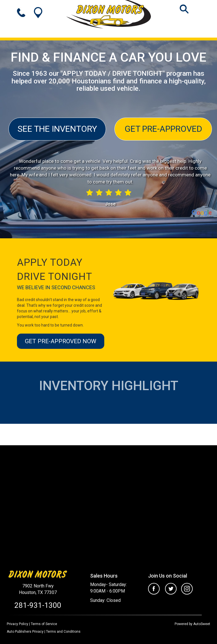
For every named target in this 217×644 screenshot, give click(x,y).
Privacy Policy (18, 624)
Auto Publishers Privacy (25, 632)
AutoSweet (202, 624)
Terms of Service (44, 624)
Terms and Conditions (63, 632)
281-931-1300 (38, 605)
